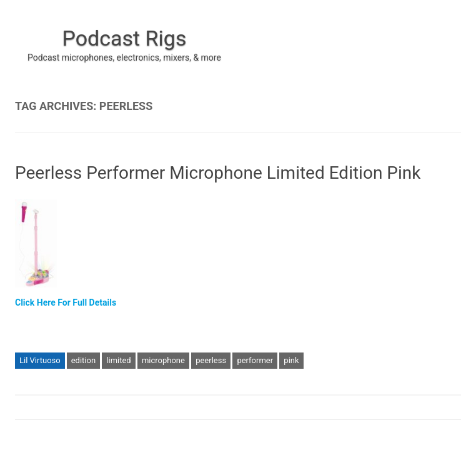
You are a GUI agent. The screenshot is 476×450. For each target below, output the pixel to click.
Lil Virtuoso (40, 360)
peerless (211, 360)
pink (291, 360)
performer (255, 360)
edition (83, 360)
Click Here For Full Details (66, 302)
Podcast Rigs (124, 38)
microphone (163, 360)
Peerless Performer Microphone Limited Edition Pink (218, 173)
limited (118, 360)
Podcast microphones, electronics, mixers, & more (124, 57)
